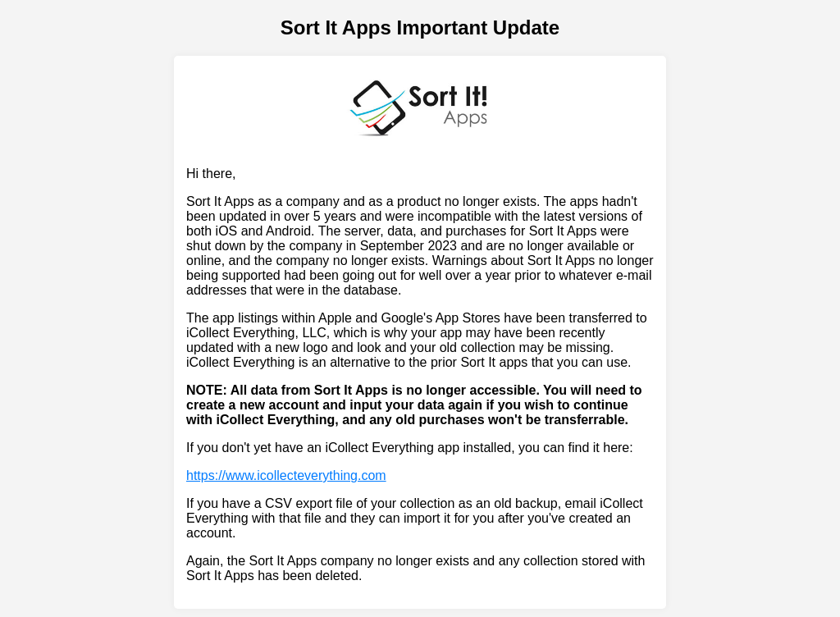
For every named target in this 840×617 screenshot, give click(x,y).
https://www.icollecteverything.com (286, 475)
